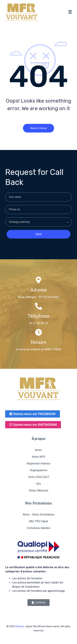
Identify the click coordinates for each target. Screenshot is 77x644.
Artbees (20, 626)
